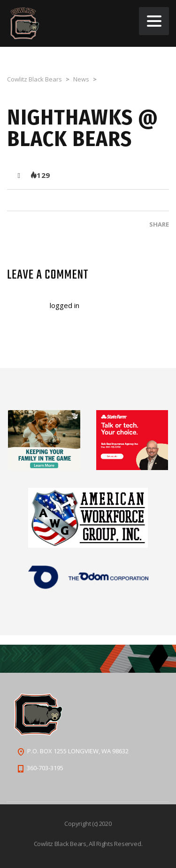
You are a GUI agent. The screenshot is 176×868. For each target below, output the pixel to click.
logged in (65, 305)
